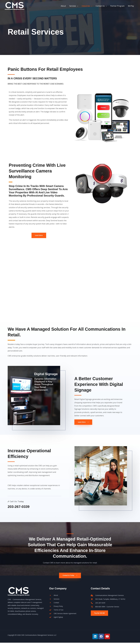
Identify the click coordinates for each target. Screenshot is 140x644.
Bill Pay (131, 7)
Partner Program (117, 7)
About (63, 7)
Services (73, 7)
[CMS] (17, 7)
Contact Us (100, 7)
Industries (86, 7)
